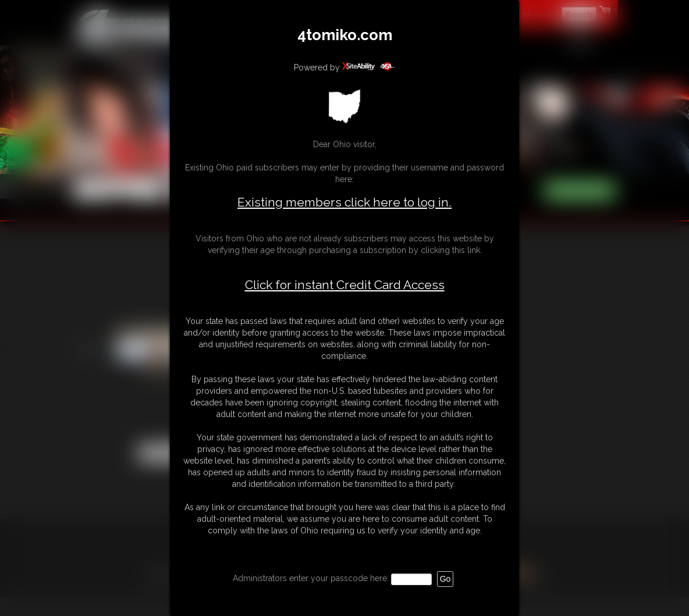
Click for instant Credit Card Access (345, 285)
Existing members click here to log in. (344, 202)
